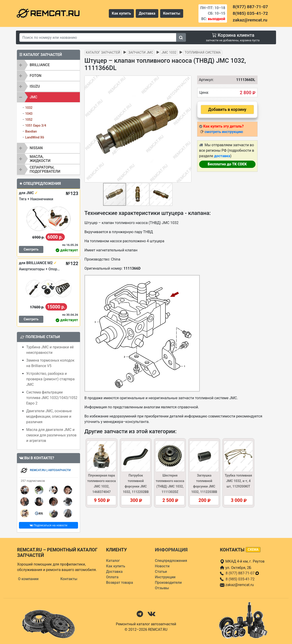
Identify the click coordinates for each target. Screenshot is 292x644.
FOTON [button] (35, 76)
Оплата (112, 577)
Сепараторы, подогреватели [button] (45, 169)
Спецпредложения (171, 561)
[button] (187, 129)
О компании (28, 579)
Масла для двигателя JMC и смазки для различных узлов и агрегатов (51, 435)
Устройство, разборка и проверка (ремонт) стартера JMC (50, 379)
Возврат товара (120, 583)
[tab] (48, 65)
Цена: (204, 93)
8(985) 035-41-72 (250, 13)
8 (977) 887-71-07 (242, 573)
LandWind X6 (35, 137)
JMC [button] (33, 97)
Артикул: (205, 80)
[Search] (98, 37)
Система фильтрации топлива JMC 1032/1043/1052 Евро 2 (52, 398)
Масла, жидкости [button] (40, 159)
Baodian (31, 131)
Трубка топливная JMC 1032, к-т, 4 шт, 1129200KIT (238, 481)
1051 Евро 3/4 (36, 125)
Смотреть (31, 249)
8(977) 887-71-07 (250, 7)
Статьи (161, 572)
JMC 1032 (169, 53)
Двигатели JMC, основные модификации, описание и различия (49, 416)
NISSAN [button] (36, 148)
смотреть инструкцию (224, 132)
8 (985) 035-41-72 (240, 579)
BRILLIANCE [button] (40, 65)
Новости (162, 566)
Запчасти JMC (141, 53)
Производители (168, 583)
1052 (29, 120)
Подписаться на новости (48, 525)
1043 (29, 114)
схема (253, 550)
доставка (222, 156)
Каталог (113, 561)
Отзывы (162, 588)
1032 (29, 108)
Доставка (147, 13)
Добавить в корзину (227, 110)
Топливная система (203, 53)
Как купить (121, 13)
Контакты (172, 13)
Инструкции (165, 577)
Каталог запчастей (103, 53)
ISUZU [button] (35, 86)
